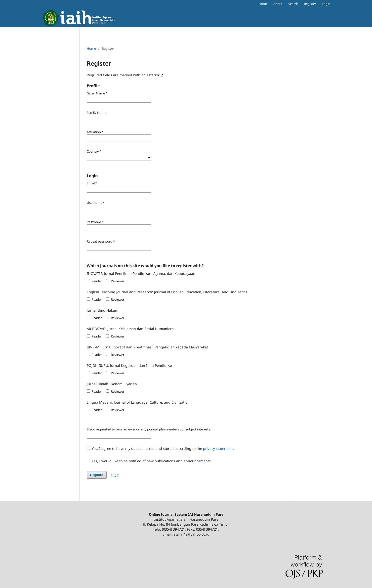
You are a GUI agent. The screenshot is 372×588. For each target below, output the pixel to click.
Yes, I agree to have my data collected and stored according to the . (160, 448)
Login (326, 4)
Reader (94, 281)
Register (310, 4)
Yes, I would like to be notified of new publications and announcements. (149, 461)
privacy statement (218, 448)
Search (293, 4)
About (278, 4)
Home (263, 4)
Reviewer (115, 281)
